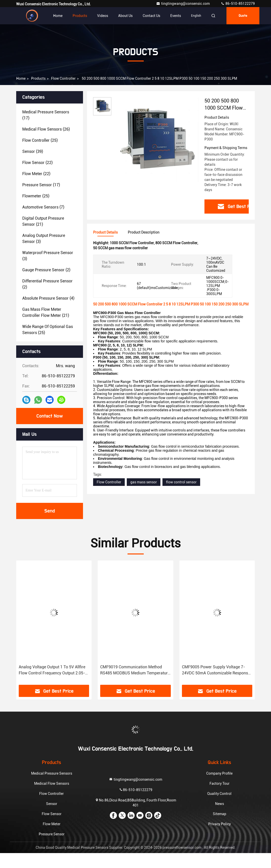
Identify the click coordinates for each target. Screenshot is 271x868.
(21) (43, 221)
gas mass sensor (144, 482)
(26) (46, 129)
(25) (40, 140)
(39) (33, 151)
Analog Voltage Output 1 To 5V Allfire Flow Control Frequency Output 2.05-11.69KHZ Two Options (52, 670)
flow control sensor (181, 482)
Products (80, 16)
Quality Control (219, 794)
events (176, 16)
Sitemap (220, 814)
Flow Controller (63, 78)
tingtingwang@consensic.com (183, 4)
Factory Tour (220, 783)
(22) (37, 163)
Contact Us (151, 16)
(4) (48, 298)
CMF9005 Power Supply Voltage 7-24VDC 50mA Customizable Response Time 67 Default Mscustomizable (216, 670)
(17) (46, 115)
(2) (46, 270)
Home (58, 16)
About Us (125, 16)
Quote (243, 16)
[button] (32, 625)
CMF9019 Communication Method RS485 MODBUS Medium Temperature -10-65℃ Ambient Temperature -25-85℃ (135, 670)
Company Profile (219, 773)
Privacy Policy (220, 824)
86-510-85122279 (238, 4)
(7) (43, 207)
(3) (44, 239)
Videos (103, 16)
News (220, 804)
